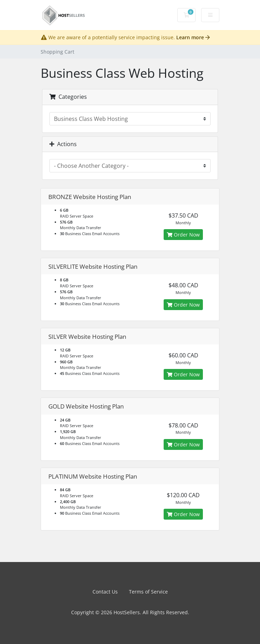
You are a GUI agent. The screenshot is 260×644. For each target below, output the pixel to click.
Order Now (183, 235)
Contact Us (105, 592)
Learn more (193, 37)
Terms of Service (148, 592)
